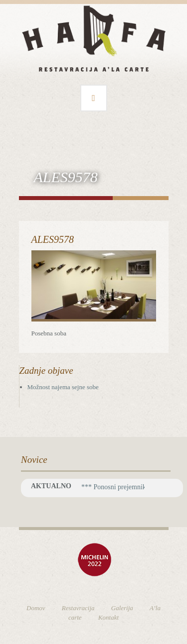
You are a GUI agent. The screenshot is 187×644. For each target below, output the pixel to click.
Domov (36, 608)
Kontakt (108, 617)
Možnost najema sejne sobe (63, 387)
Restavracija (78, 608)
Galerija (122, 608)
